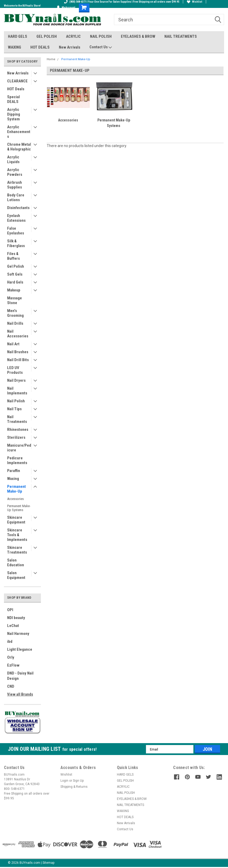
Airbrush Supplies (15, 185)
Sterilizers (16, 437)
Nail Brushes (18, 352)
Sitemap (48, 863)
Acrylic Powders (15, 172)
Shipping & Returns (74, 787)
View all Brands (20, 694)
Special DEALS (13, 99)
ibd (10, 641)
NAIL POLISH (101, 36)
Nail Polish (16, 401)
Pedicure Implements (17, 460)
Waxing (13, 479)
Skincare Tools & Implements (17, 535)
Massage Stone (15, 300)
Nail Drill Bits (18, 360)
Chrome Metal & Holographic (19, 147)
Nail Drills (15, 323)
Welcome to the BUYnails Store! (22, 6)
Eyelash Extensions (16, 218)
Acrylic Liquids (13, 159)
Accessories (15, 499)
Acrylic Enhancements (19, 132)
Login (64, 781)
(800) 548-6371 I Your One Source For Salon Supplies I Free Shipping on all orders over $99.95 (122, 2)
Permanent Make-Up (16, 489)
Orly (11, 657)
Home (51, 59)
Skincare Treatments (17, 550)
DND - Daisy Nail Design (20, 676)
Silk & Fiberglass (16, 243)
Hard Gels (15, 282)
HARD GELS (18, 36)
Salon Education (16, 563)
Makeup (14, 290)
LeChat (13, 626)
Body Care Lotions (16, 197)
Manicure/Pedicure (19, 448)
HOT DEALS (40, 47)
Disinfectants (18, 208)
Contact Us (101, 47)
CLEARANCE (17, 81)
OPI (10, 610)
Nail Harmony (18, 634)
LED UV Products (15, 370)
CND (11, 686)
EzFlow (13, 665)
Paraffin (14, 471)
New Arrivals (70, 47)
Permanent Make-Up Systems (19, 508)
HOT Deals (16, 89)
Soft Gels (15, 274)
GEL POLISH (47, 36)
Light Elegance (20, 649)
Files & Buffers (13, 256)
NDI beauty (16, 618)
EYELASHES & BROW (138, 36)
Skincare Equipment (16, 520)
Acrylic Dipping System (14, 114)
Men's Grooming (15, 313)
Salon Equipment (16, 575)
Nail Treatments (17, 419)
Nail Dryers (16, 380)
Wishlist (194, 2)
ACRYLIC (73, 36)
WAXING (15, 47)
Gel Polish (16, 266)
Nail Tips (14, 409)
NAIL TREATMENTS (181, 36)
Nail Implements (17, 391)
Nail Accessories (18, 334)
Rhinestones (18, 430)
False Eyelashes (16, 231)
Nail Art (13, 344)
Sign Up (78, 781)
